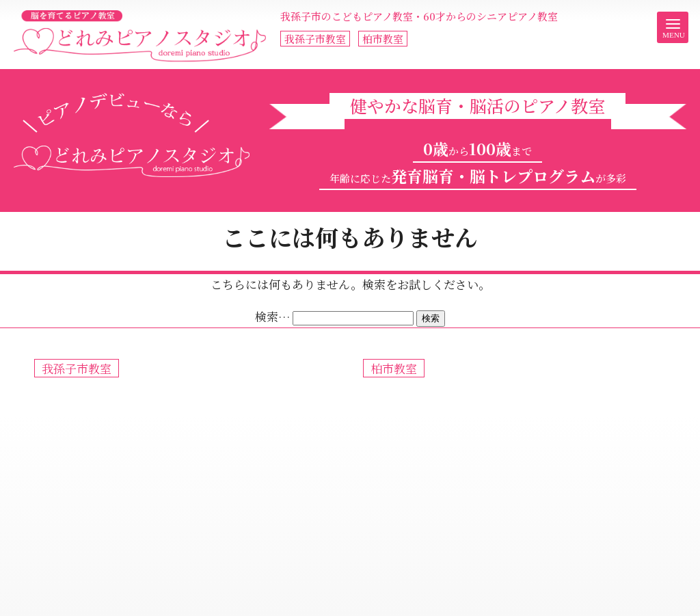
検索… (272, 316)
